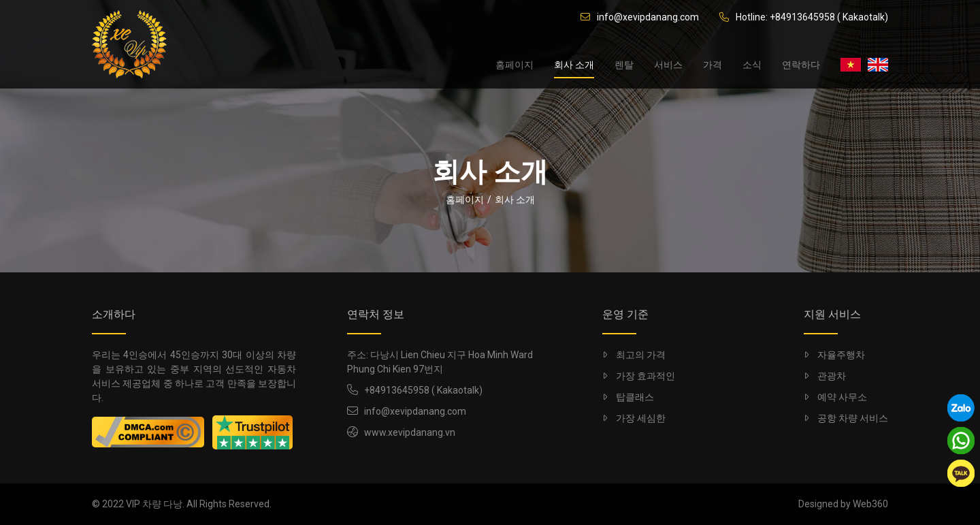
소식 (752, 65)
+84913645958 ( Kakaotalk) (423, 390)
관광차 (825, 376)
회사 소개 (574, 65)
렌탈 (624, 65)
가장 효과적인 (639, 376)
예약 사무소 (835, 397)
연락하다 (801, 65)
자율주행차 (834, 355)
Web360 (870, 504)
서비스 (668, 65)
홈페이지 (514, 65)
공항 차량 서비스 (846, 418)
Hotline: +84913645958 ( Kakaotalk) (804, 17)
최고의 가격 (634, 355)
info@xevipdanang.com (640, 17)
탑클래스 (628, 397)
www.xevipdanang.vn (410, 432)
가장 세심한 (634, 418)
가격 (713, 65)
